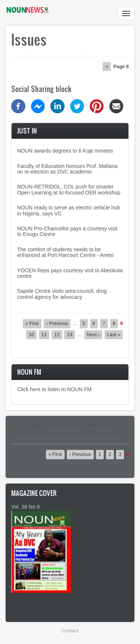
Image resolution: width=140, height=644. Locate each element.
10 (33, 334)
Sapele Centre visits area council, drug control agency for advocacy (62, 294)
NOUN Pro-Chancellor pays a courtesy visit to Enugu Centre (67, 231)
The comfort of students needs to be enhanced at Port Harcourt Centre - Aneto (65, 252)
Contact (70, 631)
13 (71, 334)
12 (58, 334)
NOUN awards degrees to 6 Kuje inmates (65, 151)
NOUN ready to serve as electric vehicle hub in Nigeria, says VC (69, 210)
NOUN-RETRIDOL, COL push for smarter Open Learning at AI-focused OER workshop (69, 189)
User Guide (50, 433)
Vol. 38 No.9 (25, 507)
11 (45, 334)
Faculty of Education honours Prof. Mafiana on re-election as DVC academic (67, 169)
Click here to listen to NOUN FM (54, 389)
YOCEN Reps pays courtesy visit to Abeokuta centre (70, 273)
